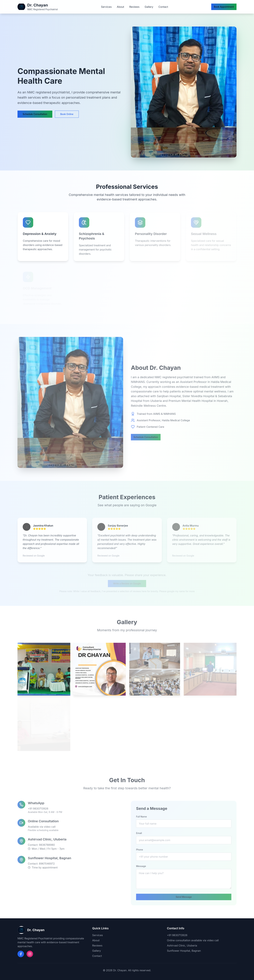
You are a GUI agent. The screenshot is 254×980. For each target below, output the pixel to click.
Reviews (134, 7)
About (120, 7)
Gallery (149, 7)
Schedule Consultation (35, 114)
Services (106, 7)
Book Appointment (224, 7)
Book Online (67, 114)
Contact (163, 7)
